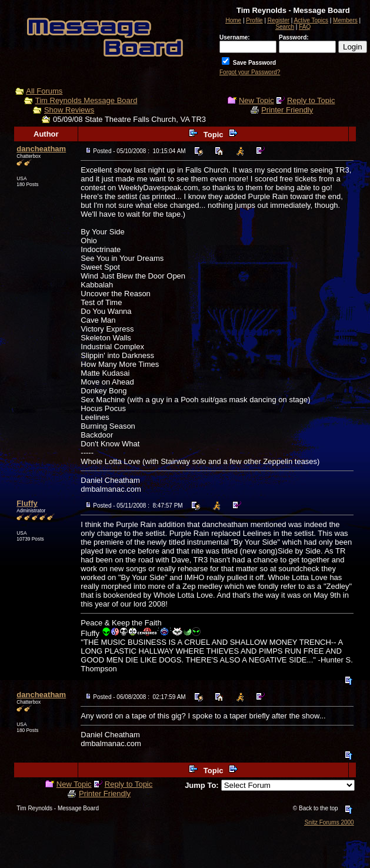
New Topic (256, 100)
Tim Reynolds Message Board (86, 100)
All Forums (44, 91)
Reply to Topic (311, 100)
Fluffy (27, 503)
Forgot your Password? (250, 72)
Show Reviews (69, 110)
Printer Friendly (287, 110)
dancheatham (41, 149)
